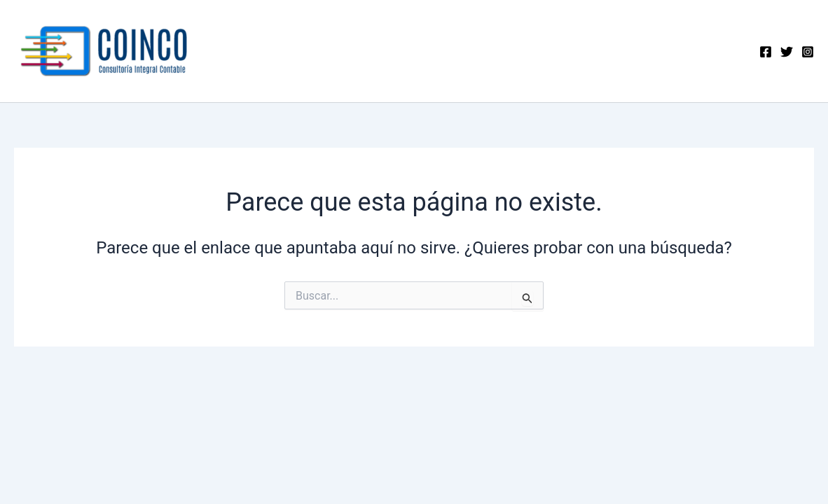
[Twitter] (787, 52)
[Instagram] (808, 52)
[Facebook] (766, 52)
